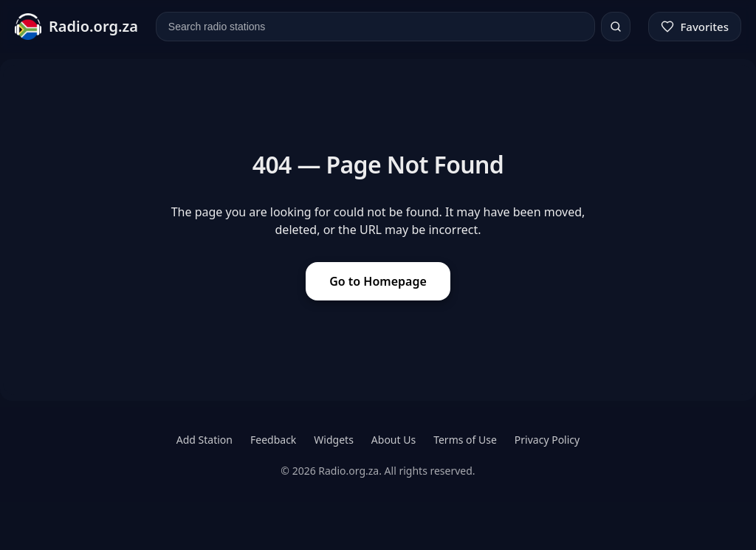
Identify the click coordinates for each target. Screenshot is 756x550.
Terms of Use (465, 440)
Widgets (334, 440)
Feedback (273, 440)
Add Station (205, 440)
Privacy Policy (547, 440)
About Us (394, 440)
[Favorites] (695, 27)
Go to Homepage (378, 281)
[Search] (616, 27)
